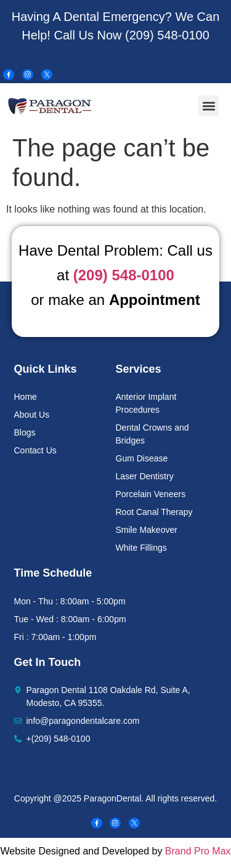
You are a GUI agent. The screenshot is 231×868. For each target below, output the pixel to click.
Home (26, 397)
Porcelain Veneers (151, 494)
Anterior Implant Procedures (146, 403)
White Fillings (141, 548)
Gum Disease (142, 458)
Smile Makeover (147, 530)
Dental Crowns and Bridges (152, 434)
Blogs (25, 432)
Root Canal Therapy (154, 512)
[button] (209, 106)
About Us (32, 415)
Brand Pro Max (198, 851)
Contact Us (35, 450)
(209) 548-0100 (167, 35)
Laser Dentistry (145, 476)
